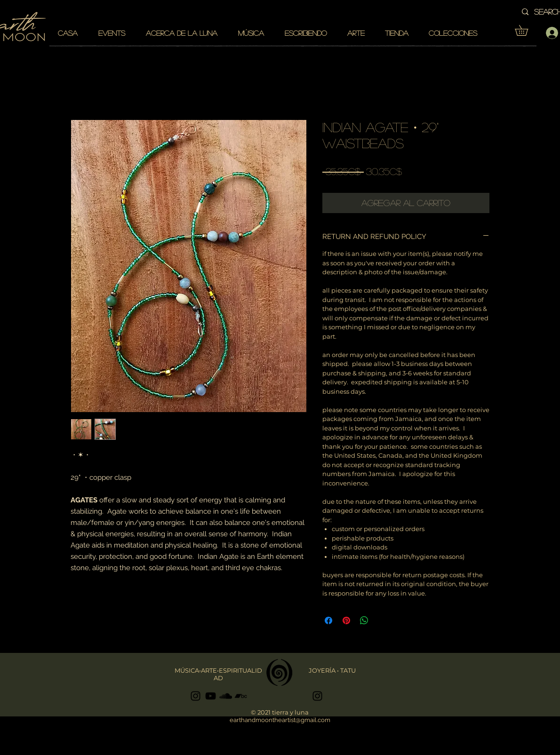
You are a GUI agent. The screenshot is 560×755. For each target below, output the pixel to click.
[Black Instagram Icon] (196, 696)
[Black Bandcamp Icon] (241, 696)
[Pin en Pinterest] (346, 620)
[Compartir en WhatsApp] (364, 620)
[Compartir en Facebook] (328, 620)
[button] (527, 30)
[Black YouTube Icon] (211, 696)
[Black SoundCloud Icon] (226, 696)
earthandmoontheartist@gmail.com (280, 720)
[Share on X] (382, 620)
